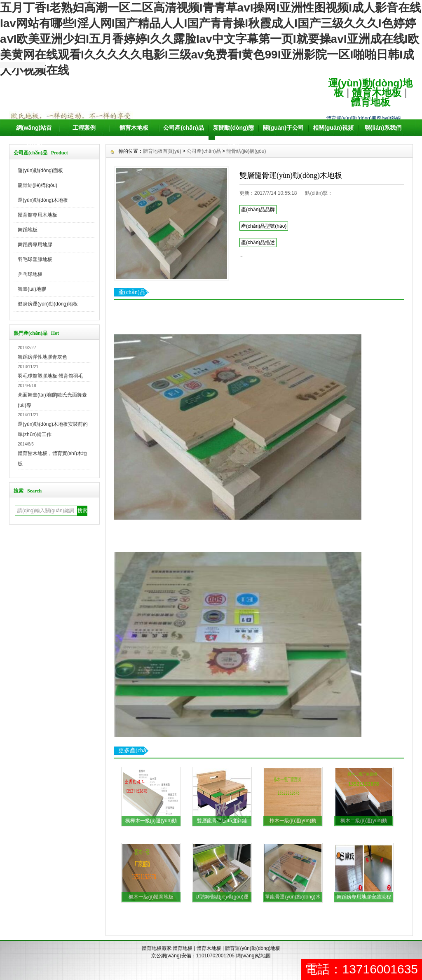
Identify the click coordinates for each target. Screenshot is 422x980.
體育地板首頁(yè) (162, 151)
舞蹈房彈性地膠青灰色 (42, 357)
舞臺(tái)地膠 (32, 289)
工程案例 (84, 128)
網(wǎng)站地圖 (253, 956)
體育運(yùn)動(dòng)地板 (253, 948)
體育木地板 (377, 92)
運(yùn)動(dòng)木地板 (43, 200)
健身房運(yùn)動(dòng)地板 (48, 304)
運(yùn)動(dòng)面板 (40, 170)
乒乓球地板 (30, 274)
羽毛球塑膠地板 (35, 259)
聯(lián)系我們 (383, 128)
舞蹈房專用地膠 (35, 245)
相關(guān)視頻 (333, 128)
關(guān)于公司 (283, 128)
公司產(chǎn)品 (183, 128)
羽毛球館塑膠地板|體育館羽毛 (50, 376)
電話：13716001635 (361, 969)
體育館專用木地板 (38, 215)
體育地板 (370, 102)
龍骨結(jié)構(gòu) (38, 185)
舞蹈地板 (28, 230)
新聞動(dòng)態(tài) (234, 136)
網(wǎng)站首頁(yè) (34, 136)
